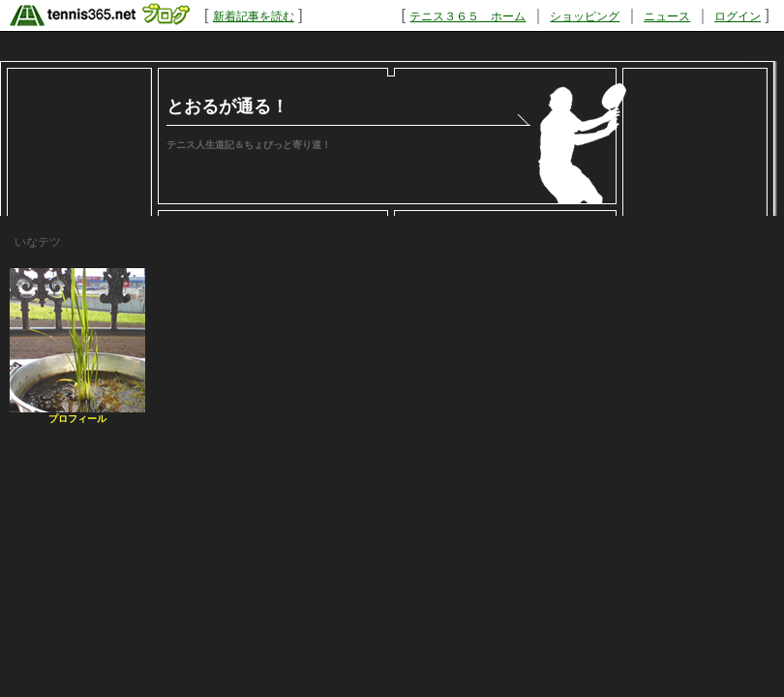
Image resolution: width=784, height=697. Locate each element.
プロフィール (77, 419)
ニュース (667, 16)
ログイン (738, 16)
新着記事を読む (254, 16)
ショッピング (585, 16)
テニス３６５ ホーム (467, 16)
